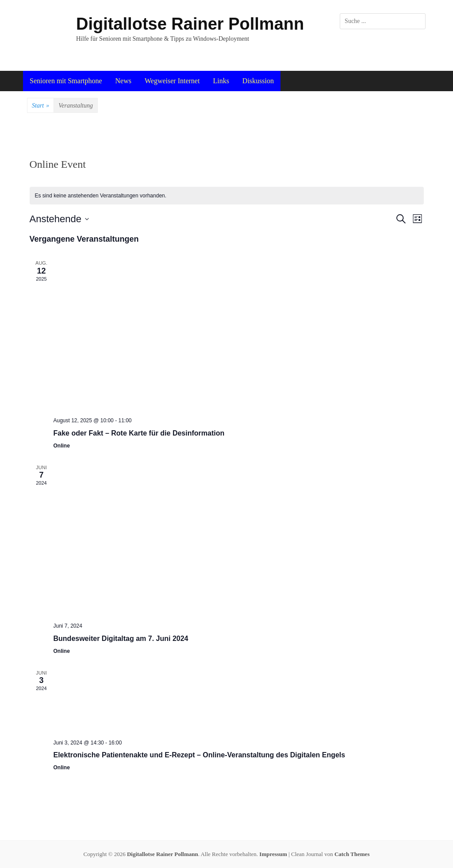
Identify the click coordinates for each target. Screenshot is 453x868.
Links (221, 81)
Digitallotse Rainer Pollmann (190, 24)
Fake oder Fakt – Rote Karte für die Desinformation (139, 433)
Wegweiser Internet (172, 81)
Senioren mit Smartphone (66, 81)
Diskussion (258, 81)
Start (40, 106)
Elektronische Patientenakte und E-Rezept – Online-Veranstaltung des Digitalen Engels (200, 755)
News (123, 81)
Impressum (273, 854)
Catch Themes (352, 854)
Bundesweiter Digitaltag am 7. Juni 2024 (121, 638)
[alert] (227, 196)
